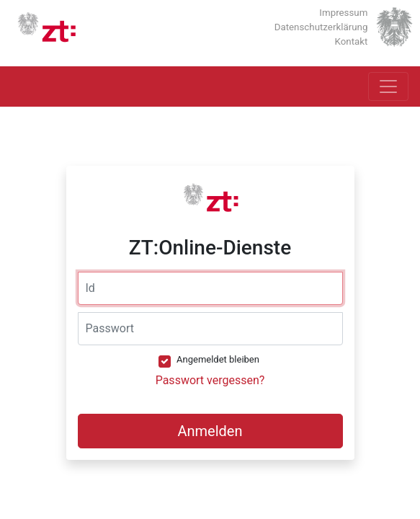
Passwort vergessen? (210, 380)
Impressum (343, 13)
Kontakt (352, 41)
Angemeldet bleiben (218, 359)
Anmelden (210, 431)
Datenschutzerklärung (321, 27)
